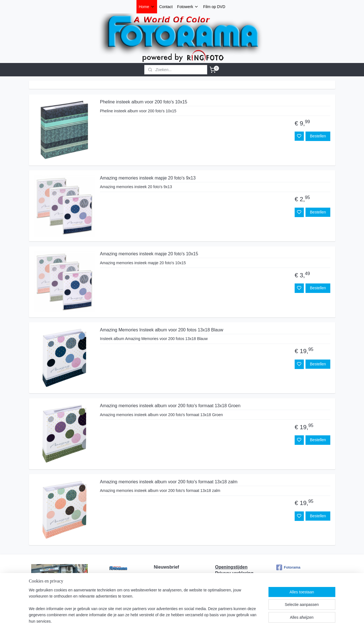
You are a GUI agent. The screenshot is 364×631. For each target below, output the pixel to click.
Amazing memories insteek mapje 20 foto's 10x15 (149, 254)
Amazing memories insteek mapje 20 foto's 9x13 (148, 178)
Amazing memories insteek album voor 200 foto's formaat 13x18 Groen (170, 406)
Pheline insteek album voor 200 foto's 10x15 (143, 102)
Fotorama (288, 567)
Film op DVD (214, 7)
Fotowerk (188, 7)
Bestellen (318, 136)
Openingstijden (231, 567)
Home (147, 7)
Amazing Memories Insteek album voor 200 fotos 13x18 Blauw (161, 330)
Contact (166, 7)
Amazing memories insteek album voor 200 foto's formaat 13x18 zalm (168, 482)
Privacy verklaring (234, 573)
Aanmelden (168, 597)
